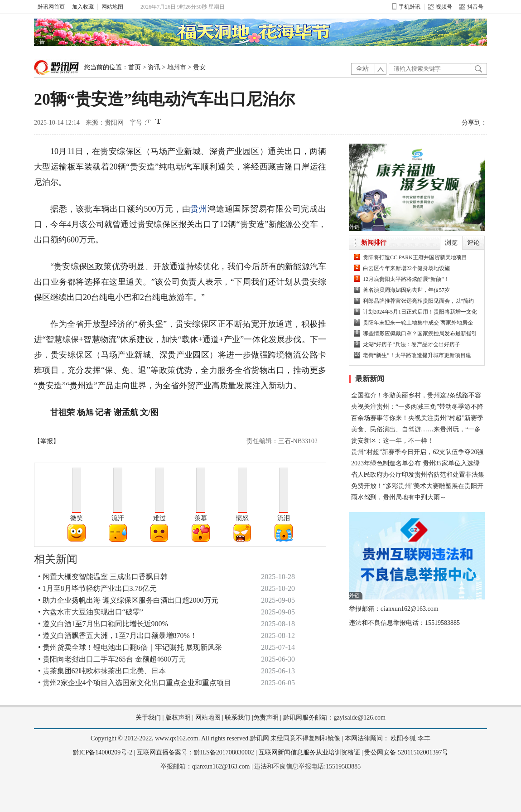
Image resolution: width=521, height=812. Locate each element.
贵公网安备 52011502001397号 (406, 752)
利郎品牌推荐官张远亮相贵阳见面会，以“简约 (418, 301)
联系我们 (237, 718)
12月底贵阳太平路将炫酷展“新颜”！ (406, 279)
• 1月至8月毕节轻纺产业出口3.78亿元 (97, 588)
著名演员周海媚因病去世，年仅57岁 (406, 290)
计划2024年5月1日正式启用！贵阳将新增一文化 (420, 312)
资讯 (154, 67)
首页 (135, 67)
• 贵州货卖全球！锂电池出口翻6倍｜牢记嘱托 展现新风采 (130, 647)
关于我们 (148, 718)
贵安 (199, 67)
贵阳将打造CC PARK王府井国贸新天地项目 (415, 257)
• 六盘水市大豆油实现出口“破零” (91, 612)
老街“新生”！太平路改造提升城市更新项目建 (417, 355)
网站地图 (112, 7)
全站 (362, 69)
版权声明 (178, 718)
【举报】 (47, 441)
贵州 (199, 209)
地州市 (177, 67)
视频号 (440, 7)
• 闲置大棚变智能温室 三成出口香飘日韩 (103, 577)
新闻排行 (374, 243)
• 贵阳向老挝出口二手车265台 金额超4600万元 (112, 659)
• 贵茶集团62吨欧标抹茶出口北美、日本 (102, 671)
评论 (473, 243)
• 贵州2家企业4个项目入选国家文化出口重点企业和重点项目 (135, 683)
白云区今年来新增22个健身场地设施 (406, 268)
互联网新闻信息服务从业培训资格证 (309, 752)
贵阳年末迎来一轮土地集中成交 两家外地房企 (418, 323)
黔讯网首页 (51, 7)
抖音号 (471, 7)
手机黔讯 (406, 7)
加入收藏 (83, 7)
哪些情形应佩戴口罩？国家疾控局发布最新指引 (420, 333)
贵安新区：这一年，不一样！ (392, 441)
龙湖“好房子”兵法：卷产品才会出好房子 (412, 344)
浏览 (451, 243)
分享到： (474, 123)
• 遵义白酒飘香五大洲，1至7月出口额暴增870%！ (118, 636)
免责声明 (266, 718)
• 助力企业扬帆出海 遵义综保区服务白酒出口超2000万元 (128, 600)
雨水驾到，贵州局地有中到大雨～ (399, 497)
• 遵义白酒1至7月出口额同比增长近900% (103, 624)
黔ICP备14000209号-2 (103, 752)
